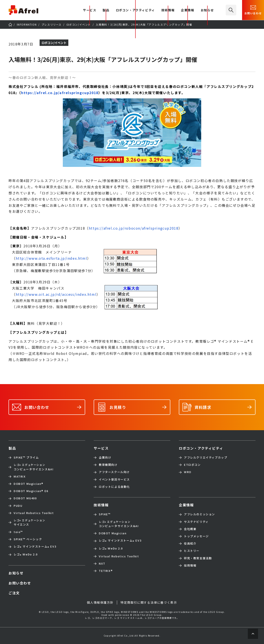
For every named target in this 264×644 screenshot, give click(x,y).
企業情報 (188, 10)
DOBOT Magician (29, 484)
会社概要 (190, 529)
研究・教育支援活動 (198, 558)
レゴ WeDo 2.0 (26, 555)
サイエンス (29, 522)
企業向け (105, 458)
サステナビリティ (196, 522)
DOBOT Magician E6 (31, 491)
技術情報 (168, 10)
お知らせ (207, 10)
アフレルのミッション (199, 514)
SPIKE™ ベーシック (28, 539)
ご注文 (14, 593)
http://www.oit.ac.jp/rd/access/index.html (56, 294)
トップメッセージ (196, 536)
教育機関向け (108, 465)
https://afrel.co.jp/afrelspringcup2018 (60, 93)
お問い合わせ (253, 10)
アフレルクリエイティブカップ (206, 458)
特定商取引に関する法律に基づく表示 (149, 602)
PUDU (18, 506)
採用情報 (190, 565)
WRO (188, 472)
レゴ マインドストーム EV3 (35, 547)
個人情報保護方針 (100, 602)
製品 (106, 10)
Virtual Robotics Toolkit (34, 513)
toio (18, 532)
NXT (102, 564)
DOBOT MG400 (25, 498)
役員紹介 (190, 543)
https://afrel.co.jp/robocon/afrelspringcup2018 (134, 228)
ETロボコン (192, 465)
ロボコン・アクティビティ (135, 10)
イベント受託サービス (114, 479)
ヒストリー (192, 551)
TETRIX (106, 571)
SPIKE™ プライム (26, 458)
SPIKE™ (105, 514)
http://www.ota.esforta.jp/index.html (52, 258)
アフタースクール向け (114, 472)
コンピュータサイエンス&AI (34, 467)
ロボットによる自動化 (114, 487)
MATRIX (20, 476)
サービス (101, 448)
